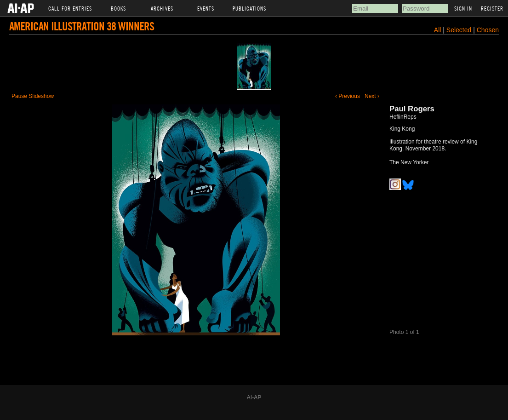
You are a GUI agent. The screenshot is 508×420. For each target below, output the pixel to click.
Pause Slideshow (33, 96)
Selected (460, 30)
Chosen (488, 30)
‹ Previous (348, 96)
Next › (372, 96)
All (438, 30)
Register (492, 8)
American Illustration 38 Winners (82, 26)
